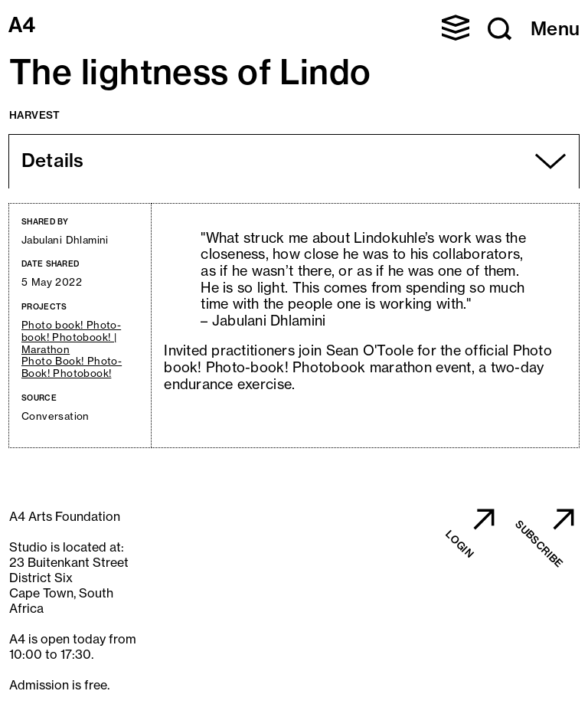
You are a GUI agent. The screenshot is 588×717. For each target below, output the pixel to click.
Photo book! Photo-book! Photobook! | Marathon (71, 337)
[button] (456, 28)
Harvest (35, 115)
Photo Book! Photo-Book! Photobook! (72, 367)
